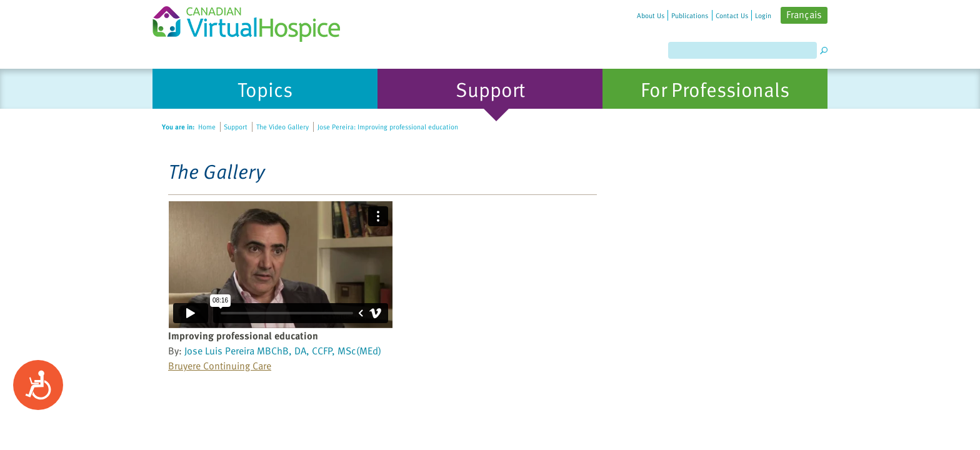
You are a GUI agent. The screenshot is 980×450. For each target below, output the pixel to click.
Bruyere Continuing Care (220, 366)
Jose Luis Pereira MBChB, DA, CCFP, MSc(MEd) (283, 351)
